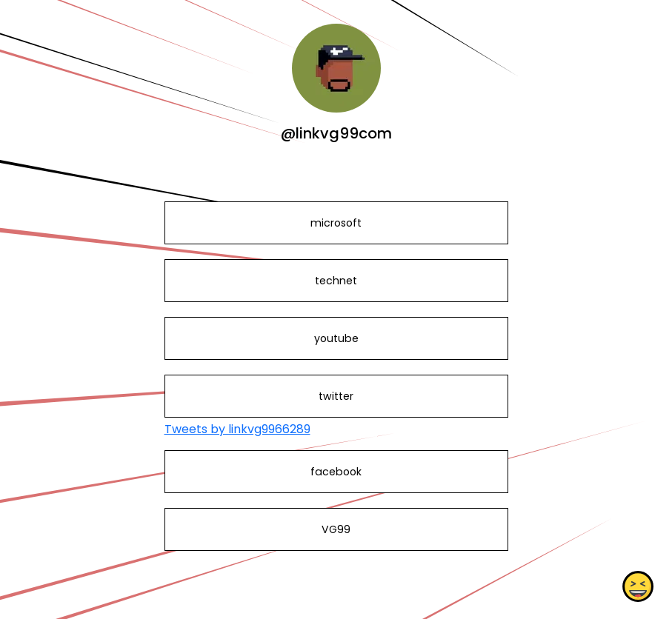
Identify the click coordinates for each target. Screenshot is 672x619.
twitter (336, 396)
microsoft (336, 223)
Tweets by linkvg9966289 (237, 429)
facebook (336, 472)
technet (336, 281)
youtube (336, 338)
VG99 (336, 529)
